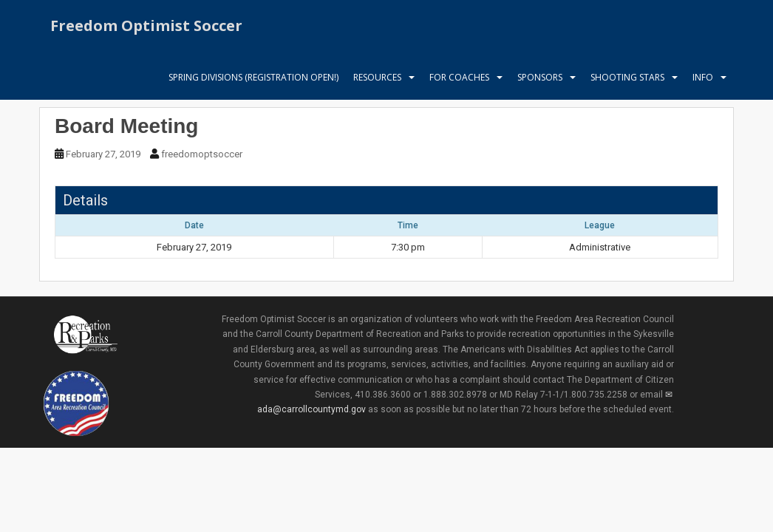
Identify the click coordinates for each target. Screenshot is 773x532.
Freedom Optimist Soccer (146, 25)
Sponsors (540, 77)
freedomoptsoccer (202, 154)
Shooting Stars (627, 77)
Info (703, 77)
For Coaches (459, 77)
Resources (377, 77)
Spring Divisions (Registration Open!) (253, 77)
